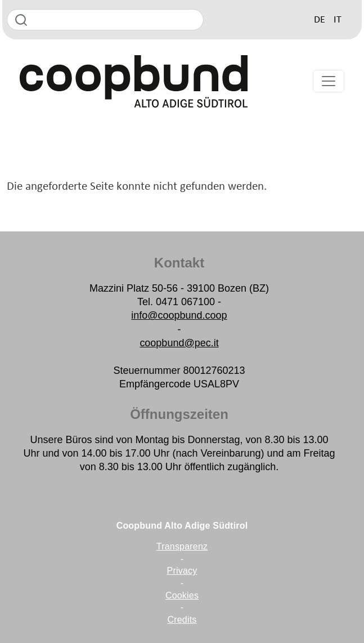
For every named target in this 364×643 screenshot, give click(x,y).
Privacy (182, 571)
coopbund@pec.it (179, 343)
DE (320, 20)
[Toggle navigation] (329, 81)
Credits (182, 620)
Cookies (182, 595)
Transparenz (182, 546)
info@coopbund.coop (179, 315)
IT (338, 20)
